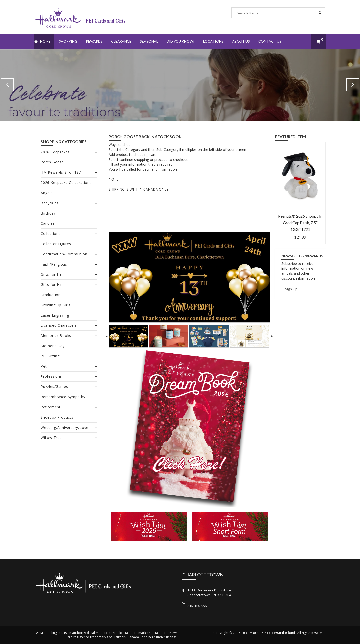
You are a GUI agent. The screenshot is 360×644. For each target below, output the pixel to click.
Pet (44, 366)
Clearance (121, 41)
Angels (47, 193)
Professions (51, 376)
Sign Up (291, 289)
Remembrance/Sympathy (63, 397)
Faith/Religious (54, 264)
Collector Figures (56, 244)
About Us (241, 41)
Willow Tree (51, 438)
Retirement (51, 407)
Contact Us (270, 41)
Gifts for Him (52, 285)
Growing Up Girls (56, 305)
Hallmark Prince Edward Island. (270, 633)
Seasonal (149, 41)
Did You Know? (181, 41)
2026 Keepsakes (55, 152)
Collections (51, 234)
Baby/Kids (50, 203)
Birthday (48, 213)
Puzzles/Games (54, 387)
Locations (213, 41)
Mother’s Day (53, 346)
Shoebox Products (57, 417)
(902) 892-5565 (198, 606)
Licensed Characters (59, 325)
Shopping (68, 41)
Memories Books (56, 336)
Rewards (94, 41)
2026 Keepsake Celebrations (66, 183)
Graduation (51, 295)
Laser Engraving (55, 315)
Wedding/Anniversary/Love (64, 427)
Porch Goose (52, 162)
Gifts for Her (52, 274)
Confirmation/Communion (64, 254)
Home (42, 41)
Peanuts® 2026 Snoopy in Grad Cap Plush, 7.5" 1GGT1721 (300, 223)
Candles (48, 223)
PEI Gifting (50, 356)
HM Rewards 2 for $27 (61, 172)
